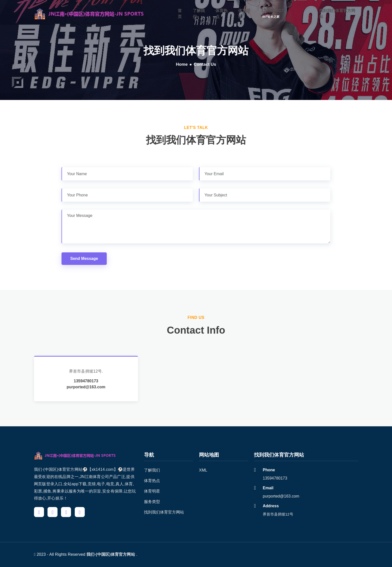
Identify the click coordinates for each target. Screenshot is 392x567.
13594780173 (273, 10)
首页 (180, 13)
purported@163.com (86, 387)
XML (203, 470)
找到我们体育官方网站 (337, 13)
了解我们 (199, 13)
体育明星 (244, 13)
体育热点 (221, 13)
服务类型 (152, 502)
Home (182, 64)
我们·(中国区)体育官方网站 (111, 554)
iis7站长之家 (271, 16)
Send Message (84, 259)
